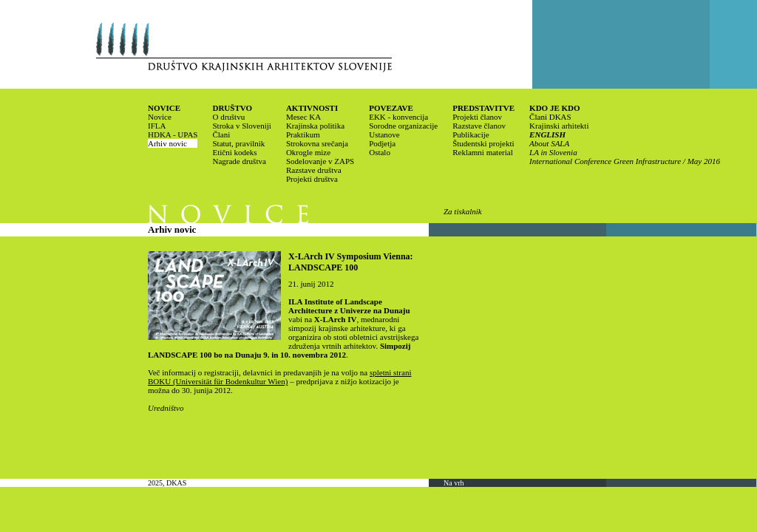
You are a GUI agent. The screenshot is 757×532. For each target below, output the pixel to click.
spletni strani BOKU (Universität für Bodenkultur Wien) (279, 377)
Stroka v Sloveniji (241, 126)
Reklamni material (483, 152)
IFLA (157, 126)
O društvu (228, 117)
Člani (221, 134)
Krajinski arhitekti (559, 126)
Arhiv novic (167, 143)
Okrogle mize (308, 152)
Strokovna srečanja (317, 143)
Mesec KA (303, 117)
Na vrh (454, 483)
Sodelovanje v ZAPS (320, 161)
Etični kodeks (234, 152)
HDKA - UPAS (173, 134)
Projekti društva (312, 179)
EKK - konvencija (398, 117)
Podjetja (382, 143)
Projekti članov (477, 117)
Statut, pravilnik (238, 143)
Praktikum (303, 134)
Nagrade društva (239, 161)
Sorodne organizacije (403, 126)
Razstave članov (479, 126)
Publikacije (471, 134)
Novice (160, 117)
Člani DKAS (550, 117)
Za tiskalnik (463, 211)
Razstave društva (314, 170)
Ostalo (380, 152)
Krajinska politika (315, 126)
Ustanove (384, 134)
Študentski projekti (483, 143)
